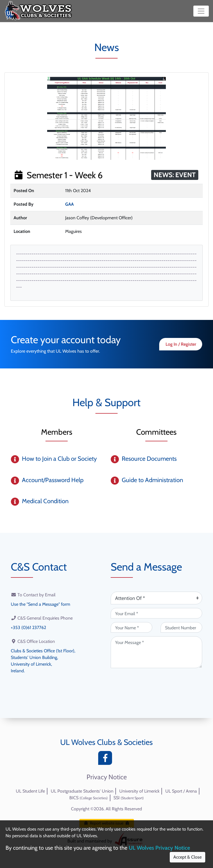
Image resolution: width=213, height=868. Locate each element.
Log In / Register (181, 344)
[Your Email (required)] (156, 613)
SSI (129, 798)
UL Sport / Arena (181, 791)
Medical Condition (45, 501)
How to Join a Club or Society (59, 459)
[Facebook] (106, 759)
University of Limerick (139, 791)
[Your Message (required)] (156, 652)
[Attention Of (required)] (156, 598)
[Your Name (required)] (131, 627)
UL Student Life (30, 791)
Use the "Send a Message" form (40, 604)
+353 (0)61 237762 (28, 628)
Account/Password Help (53, 480)
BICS (88, 798)
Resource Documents (149, 459)
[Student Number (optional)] (181, 627)
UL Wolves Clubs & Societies (106, 742)
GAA (69, 204)
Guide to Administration (152, 480)
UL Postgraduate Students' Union (82, 791)
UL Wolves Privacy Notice (159, 848)
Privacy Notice (107, 777)
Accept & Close (187, 857)
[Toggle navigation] (201, 11)
